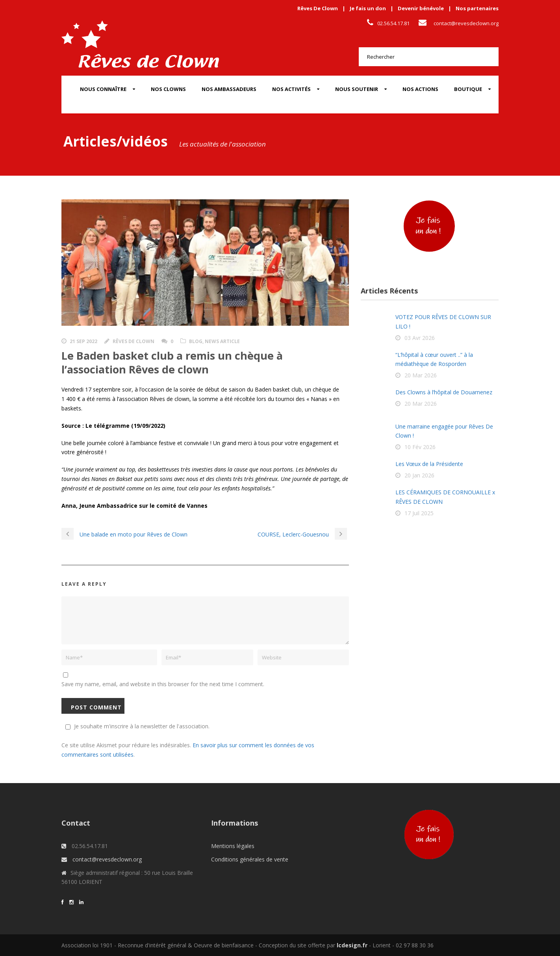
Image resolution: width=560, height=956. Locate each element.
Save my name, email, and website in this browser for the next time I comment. (163, 684)
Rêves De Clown (318, 8)
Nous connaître (103, 89)
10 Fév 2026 (420, 447)
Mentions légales (233, 846)
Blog (196, 341)
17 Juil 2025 (419, 513)
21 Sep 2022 (83, 341)
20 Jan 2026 (419, 475)
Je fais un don (368, 8)
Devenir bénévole (421, 8)
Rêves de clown (134, 341)
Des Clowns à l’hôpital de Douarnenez (444, 392)
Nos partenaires (477, 8)
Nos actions (420, 89)
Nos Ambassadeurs (229, 89)
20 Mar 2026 (421, 375)
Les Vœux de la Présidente (429, 464)
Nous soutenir (357, 89)
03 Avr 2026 (420, 338)
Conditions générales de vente (250, 859)
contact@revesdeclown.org (466, 23)
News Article (222, 341)
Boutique (468, 89)
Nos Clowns (168, 89)
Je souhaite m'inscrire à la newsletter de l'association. (136, 726)
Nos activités (291, 89)
